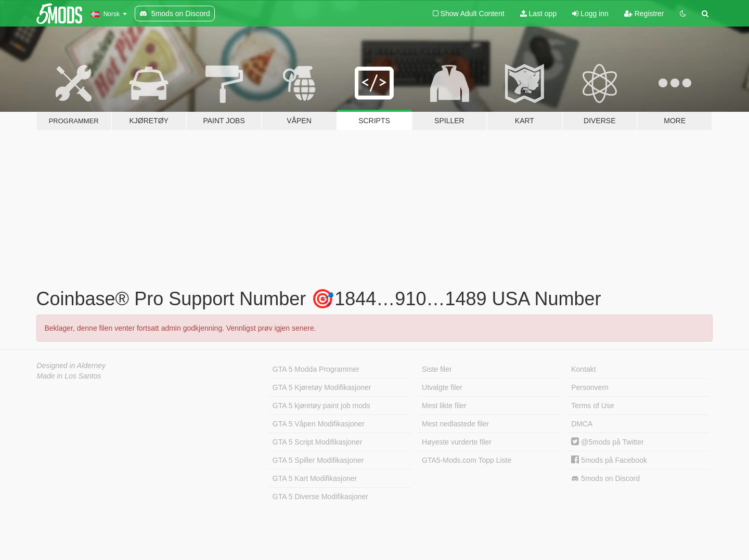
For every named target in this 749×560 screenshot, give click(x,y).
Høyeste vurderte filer (457, 442)
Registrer (644, 14)
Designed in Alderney (72, 366)
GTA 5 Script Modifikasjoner (317, 442)
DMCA (582, 424)
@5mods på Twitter (607, 442)
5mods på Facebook (609, 460)
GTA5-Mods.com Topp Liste (467, 460)
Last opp (539, 14)
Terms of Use (592, 406)
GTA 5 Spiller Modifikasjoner (318, 460)
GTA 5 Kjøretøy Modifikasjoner (322, 387)
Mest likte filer (444, 406)
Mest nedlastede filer (455, 424)
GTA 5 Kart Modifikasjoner (315, 478)
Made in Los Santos (69, 376)
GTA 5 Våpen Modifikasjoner (319, 424)
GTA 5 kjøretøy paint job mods (321, 406)
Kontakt (583, 369)
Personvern (590, 387)
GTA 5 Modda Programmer (316, 369)
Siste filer (437, 369)
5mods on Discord (605, 479)
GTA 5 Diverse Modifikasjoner (320, 497)
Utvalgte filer (442, 387)
